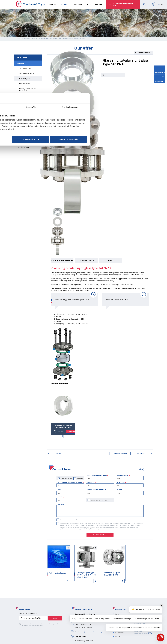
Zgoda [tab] (44, 310)
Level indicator (24, 84)
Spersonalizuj (83, 342)
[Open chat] (160, 637)
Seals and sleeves (25, 142)
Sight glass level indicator (28, 73)
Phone (119, 489)
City (59, 489)
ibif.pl (149, 632)
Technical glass (24, 111)
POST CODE (121, 482)
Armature (34, 39)
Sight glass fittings (25, 68)
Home (18, 39)
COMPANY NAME (123, 475)
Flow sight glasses (46, 39)
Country (91, 482)
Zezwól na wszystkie (121, 342)
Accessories (23, 106)
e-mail (60, 496)
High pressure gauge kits (27, 95)
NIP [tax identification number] (70, 482)
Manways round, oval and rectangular (28, 90)
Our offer (25, 39)
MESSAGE (61, 503)
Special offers (23, 147)
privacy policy (80, 528)
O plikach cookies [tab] (123, 310)
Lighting (22, 101)
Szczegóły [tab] (83, 310)
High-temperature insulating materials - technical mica (27, 118)
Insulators (22, 125)
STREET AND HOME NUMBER (97, 489)
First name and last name (97, 475)
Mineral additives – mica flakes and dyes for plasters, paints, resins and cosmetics (28, 134)
